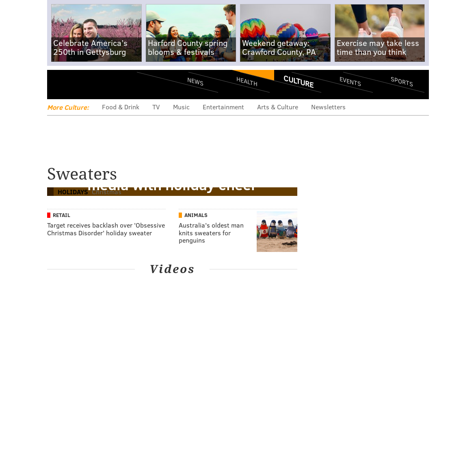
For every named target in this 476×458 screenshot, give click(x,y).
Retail (62, 215)
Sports (402, 81)
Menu (60, 84)
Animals (196, 215)
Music (181, 107)
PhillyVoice (103, 84)
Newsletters (328, 107)
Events (350, 81)
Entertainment (223, 107)
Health (247, 81)
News (195, 81)
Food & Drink (121, 107)
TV (156, 107)
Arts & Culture (278, 107)
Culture (299, 81)
